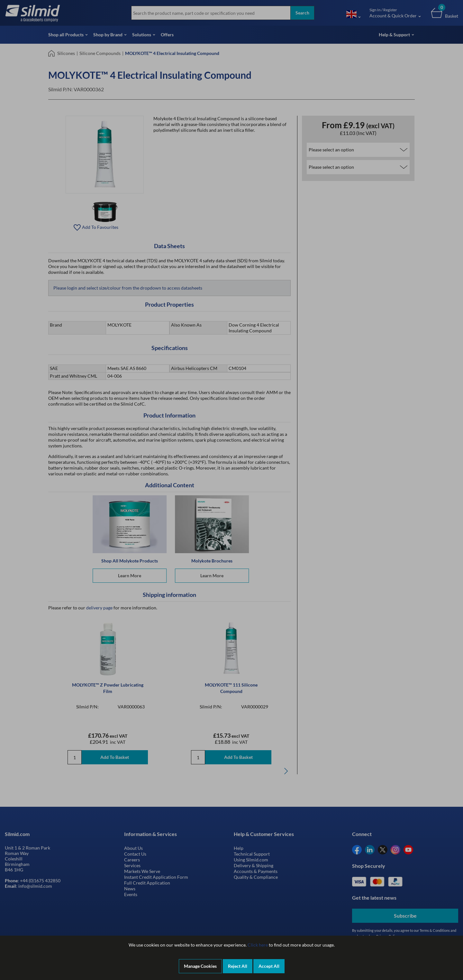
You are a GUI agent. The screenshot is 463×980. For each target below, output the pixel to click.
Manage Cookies (200, 966)
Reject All (238, 966)
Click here (258, 945)
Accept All (269, 966)
